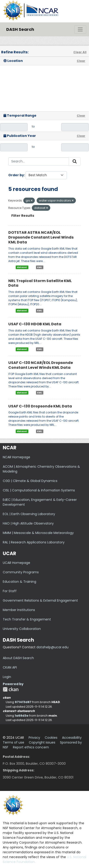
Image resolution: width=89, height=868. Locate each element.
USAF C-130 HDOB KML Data (35, 324)
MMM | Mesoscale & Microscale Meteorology (38, 533)
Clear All (80, 52)
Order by (16, 175)
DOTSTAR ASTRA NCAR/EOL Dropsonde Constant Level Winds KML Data (41, 237)
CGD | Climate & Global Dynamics (30, 481)
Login (7, 677)
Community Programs (21, 572)
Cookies (51, 738)
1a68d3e (22, 716)
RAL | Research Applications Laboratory (34, 542)
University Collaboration (22, 629)
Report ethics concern (31, 747)
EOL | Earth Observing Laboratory (29, 514)
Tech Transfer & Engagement (27, 619)
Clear (81, 61)
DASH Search (20, 29)
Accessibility (72, 738)
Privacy (34, 738)
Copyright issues (42, 742)
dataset (22, 267)
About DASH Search (18, 658)
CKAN (11, 689)
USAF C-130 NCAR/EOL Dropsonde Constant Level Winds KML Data (41, 365)
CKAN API (10, 667)
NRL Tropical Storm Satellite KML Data (40, 283)
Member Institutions (19, 610)
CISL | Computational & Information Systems (39, 490)
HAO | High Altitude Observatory (28, 523)
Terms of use (13, 742)
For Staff (10, 591)
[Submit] (75, 161)
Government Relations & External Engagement (40, 600)
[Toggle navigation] (80, 29)
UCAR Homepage (16, 563)
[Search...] (39, 161)
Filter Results (23, 216)
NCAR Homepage (16, 457)
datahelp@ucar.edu (52, 647)
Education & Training (19, 582)
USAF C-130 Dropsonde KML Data (40, 406)
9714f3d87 (23, 702)
